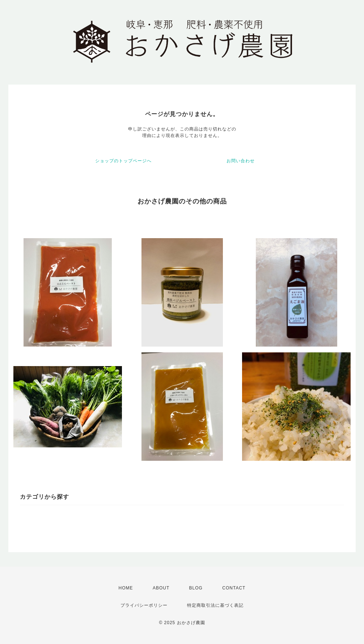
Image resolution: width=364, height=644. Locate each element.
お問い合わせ (241, 161)
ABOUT (161, 588)
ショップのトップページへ (123, 161)
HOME (126, 588)
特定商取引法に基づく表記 (215, 605)
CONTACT (234, 588)
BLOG (196, 588)
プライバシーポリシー (144, 605)
